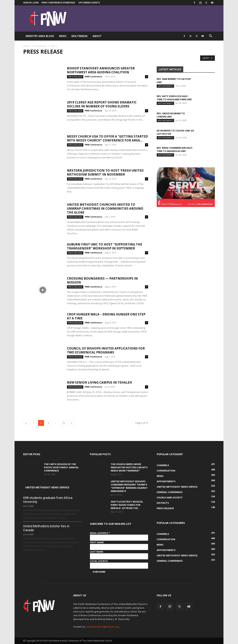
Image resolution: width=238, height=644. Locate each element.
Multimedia (80, 36)
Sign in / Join (31, 3)
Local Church (99, 561)
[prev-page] (26, 423)
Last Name (97, 552)
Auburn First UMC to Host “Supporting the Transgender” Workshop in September (105, 246)
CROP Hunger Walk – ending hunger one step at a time (106, 316)
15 (64, 423)
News (63, 36)
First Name (97, 542)
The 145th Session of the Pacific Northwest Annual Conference (61, 467)
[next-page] (71, 423)
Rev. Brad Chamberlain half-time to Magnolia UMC (175, 149)
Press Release (40, 46)
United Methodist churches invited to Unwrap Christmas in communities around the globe (105, 208)
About (97, 36)
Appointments (165, 86)
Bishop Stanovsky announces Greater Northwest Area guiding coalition (101, 70)
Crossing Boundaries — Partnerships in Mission (102, 280)
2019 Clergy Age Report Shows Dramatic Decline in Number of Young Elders (102, 104)
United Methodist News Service (47, 487)
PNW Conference (93, 76)
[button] (211, 36)
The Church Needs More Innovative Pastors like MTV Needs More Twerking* (129, 467)
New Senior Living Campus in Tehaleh (100, 382)
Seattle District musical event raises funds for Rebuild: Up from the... (127, 505)
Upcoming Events (89, 3)
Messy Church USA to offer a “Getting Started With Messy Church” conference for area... (107, 138)
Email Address (100, 533)
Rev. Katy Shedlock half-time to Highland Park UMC (174, 98)
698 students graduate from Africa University (48, 500)
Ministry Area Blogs (40, 36)
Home (26, 46)
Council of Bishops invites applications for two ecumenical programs (106, 350)
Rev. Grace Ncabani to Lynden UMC (171, 115)
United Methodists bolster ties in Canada (46, 528)
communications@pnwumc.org (102, 627)
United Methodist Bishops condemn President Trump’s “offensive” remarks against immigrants (129, 486)
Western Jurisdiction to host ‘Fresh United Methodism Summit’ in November (105, 172)
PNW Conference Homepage (58, 3)
